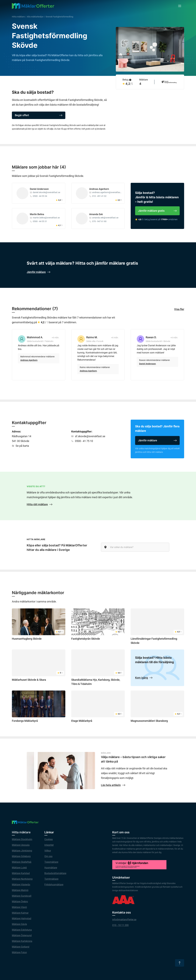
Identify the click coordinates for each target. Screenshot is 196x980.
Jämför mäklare (157, 440)
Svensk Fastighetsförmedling (59, 17)
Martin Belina (37, 214)
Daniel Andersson (39, 189)
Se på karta (22, 446)
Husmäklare (51, 868)
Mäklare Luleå (19, 868)
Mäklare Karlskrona (22, 941)
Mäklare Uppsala (21, 845)
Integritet (49, 845)
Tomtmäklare (51, 879)
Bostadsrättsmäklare (55, 873)
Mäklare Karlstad (21, 873)
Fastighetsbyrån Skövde (86, 639)
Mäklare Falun (19, 952)
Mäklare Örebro (20, 902)
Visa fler (179, 309)
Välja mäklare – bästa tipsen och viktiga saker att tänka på (133, 759)
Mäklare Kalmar (20, 913)
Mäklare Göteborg (21, 856)
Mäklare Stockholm (22, 839)
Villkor (48, 851)
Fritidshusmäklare (54, 885)
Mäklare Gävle (19, 924)
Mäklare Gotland (21, 947)
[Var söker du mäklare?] (135, 547)
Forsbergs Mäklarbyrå (25, 721)
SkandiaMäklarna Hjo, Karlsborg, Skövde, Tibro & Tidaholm (96, 682)
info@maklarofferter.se (124, 920)
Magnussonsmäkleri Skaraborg (149, 721)
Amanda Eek (96, 214)
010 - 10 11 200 (120, 925)
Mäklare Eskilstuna (22, 930)
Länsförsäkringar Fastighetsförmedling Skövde (154, 641)
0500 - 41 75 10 (84, 441)
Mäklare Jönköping (22, 851)
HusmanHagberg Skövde (27, 639)
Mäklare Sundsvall (22, 896)
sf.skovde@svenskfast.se (90, 436)
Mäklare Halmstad (22, 918)
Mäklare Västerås (21, 885)
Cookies (49, 839)
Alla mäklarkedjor (35, 17)
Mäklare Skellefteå (22, 862)
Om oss (48, 856)
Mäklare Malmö (20, 890)
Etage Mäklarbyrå (82, 721)
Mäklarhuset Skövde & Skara (29, 680)
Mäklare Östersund (22, 935)
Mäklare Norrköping (22, 879)
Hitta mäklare (18, 17)
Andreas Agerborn (99, 189)
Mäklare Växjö (19, 907)
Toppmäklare (51, 862)
